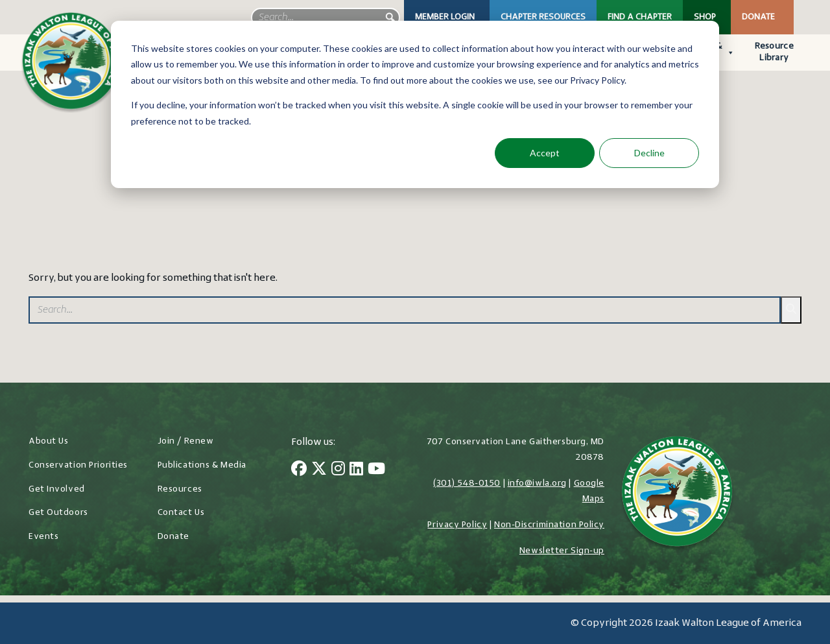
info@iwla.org (537, 483)
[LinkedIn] (356, 470)
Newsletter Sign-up (562, 551)
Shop (705, 17)
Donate (758, 17)
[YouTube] (376, 470)
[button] (390, 18)
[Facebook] (299, 470)
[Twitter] (319, 470)
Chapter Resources (543, 17)
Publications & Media (202, 465)
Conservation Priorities (78, 465)
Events (43, 537)
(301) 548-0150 (467, 483)
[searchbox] (326, 18)
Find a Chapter (640, 17)
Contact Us (181, 513)
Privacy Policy (457, 525)
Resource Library (774, 52)
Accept (545, 153)
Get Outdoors (58, 513)
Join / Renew (186, 441)
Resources (180, 489)
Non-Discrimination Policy (549, 525)
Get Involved (57, 489)
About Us (48, 441)
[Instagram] (338, 470)
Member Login (445, 17)
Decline (649, 153)
